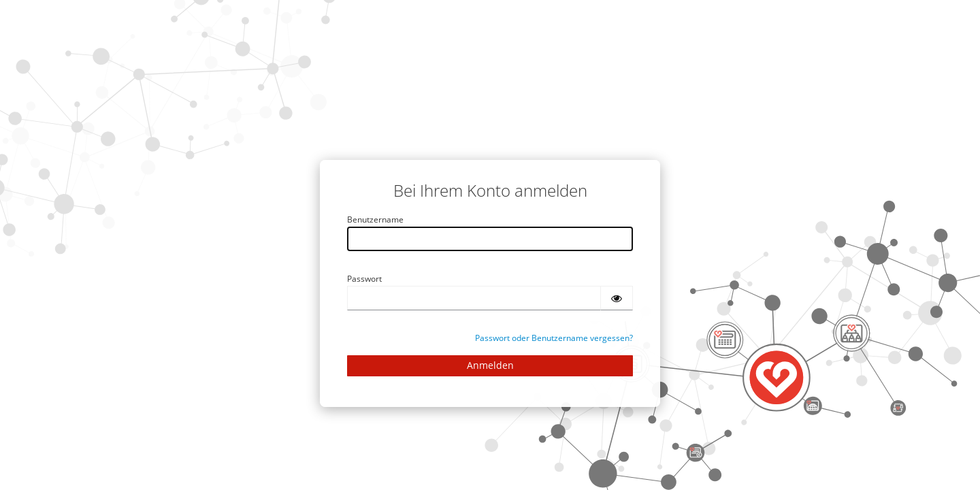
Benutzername (375, 219)
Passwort (364, 279)
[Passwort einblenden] (617, 298)
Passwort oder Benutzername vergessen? (554, 338)
